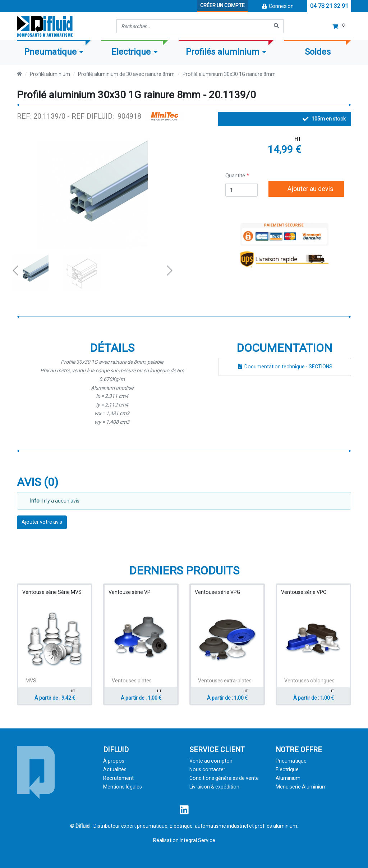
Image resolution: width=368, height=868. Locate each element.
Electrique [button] (131, 52)
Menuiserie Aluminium (301, 787)
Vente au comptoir (211, 761)
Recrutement (118, 778)
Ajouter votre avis (42, 522)
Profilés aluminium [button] (223, 52)
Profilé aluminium (50, 74)
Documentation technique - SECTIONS (285, 367)
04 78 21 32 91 (329, 6)
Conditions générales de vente (224, 778)
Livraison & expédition (214, 787)
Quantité (235, 176)
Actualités (115, 769)
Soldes (318, 52)
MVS (31, 681)
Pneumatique (291, 761)
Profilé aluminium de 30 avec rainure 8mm (126, 74)
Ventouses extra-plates (225, 681)
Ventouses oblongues (309, 681)
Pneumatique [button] (50, 52)
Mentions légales (123, 787)
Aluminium (288, 778)
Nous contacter (207, 769)
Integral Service (197, 840)
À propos (114, 761)
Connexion (277, 6)
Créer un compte (222, 5)
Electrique (287, 769)
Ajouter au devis (306, 189)
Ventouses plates (132, 681)
